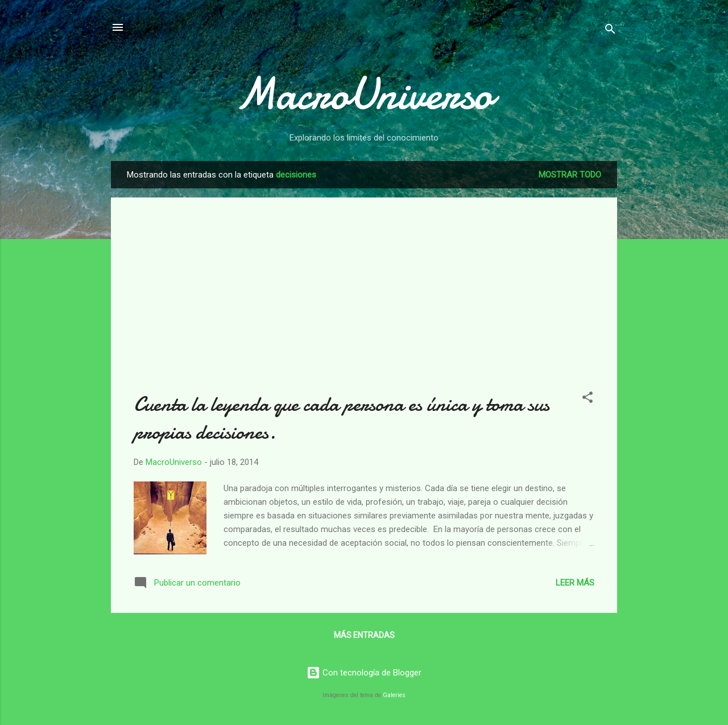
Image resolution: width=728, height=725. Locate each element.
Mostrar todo (570, 175)
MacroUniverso (364, 94)
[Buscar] (610, 31)
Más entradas (364, 635)
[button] (588, 399)
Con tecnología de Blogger (364, 673)
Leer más (575, 583)
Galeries (394, 695)
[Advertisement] (364, 300)
